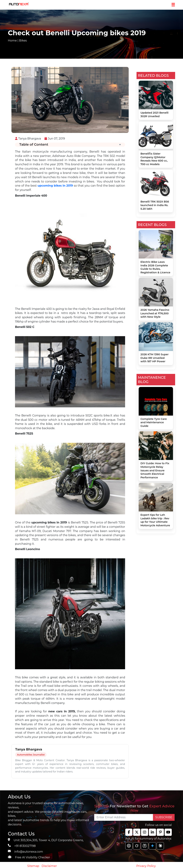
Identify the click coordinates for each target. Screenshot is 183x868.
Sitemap (34, 866)
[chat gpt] (129, 846)
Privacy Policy (146, 866)
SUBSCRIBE (164, 817)
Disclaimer (49, 866)
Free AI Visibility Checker (33, 857)
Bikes (23, 41)
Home (12, 41)
